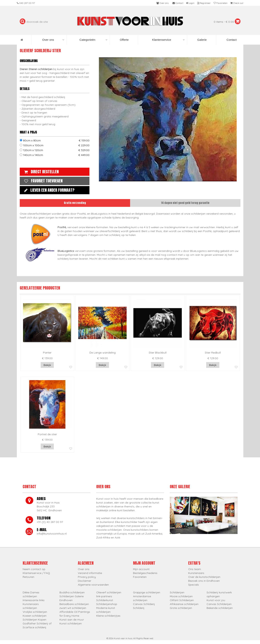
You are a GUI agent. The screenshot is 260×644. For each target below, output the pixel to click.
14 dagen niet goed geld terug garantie (185, 203)
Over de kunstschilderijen (204, 577)
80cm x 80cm (55, 140)
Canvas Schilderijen (219, 604)
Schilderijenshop (107, 604)
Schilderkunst (105, 600)
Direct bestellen (40, 172)
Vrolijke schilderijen (35, 612)
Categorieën (93, 40)
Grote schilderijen (181, 608)
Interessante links (34, 600)
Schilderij (139, 608)
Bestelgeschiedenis (145, 573)
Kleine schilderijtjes (108, 616)
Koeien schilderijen (35, 616)
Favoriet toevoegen (42, 181)
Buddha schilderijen (72, 592)
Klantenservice (168, 40)
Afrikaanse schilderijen (184, 604)
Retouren (28, 577)
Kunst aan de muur (72, 620)
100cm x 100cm (55, 145)
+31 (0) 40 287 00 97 (50, 522)
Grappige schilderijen (147, 592)
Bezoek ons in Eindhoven (204, 581)
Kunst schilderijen (71, 623)
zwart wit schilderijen (73, 608)
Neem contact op (34, 569)
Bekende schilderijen (220, 608)
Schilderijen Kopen (34, 620)
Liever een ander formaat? (48, 190)
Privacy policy (87, 577)
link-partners (104, 596)
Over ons (53, 40)
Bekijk (47, 365)
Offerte (124, 40)
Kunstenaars (196, 573)
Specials (193, 585)
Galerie (202, 40)
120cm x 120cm (55, 150)
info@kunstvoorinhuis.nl (52, 534)
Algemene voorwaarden (93, 585)
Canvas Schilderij (144, 604)
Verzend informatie (90, 573)
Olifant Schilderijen (182, 600)
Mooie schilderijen (181, 596)
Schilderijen (177, 592)
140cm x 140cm (55, 155)
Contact (231, 40)
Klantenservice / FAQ (36, 573)
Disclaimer (85, 581)
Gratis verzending (75, 203)
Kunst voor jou (216, 600)
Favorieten (140, 577)
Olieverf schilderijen (109, 592)
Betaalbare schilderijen (74, 604)
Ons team (195, 569)
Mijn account (141, 569)
